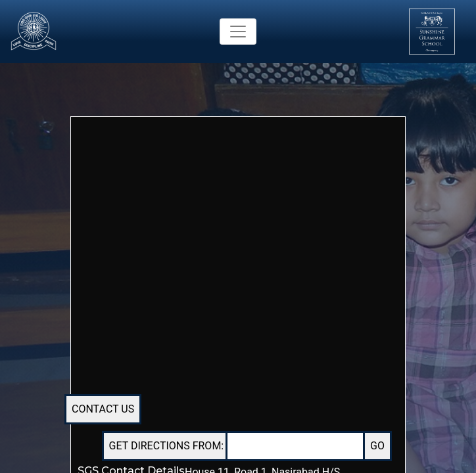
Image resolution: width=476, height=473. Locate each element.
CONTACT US (103, 409)
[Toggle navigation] (238, 32)
